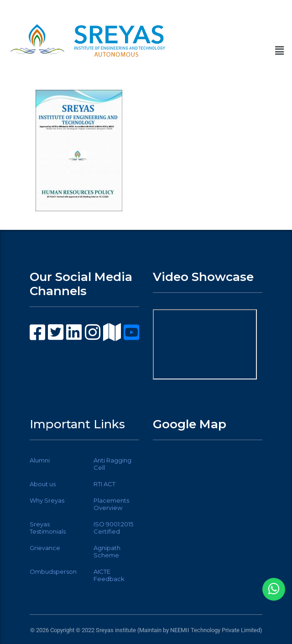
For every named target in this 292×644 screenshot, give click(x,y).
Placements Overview (111, 504)
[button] (280, 51)
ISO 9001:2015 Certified (113, 528)
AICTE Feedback (109, 575)
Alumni (40, 460)
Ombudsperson (53, 571)
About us (43, 484)
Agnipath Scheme (107, 551)
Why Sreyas (47, 500)
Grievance (45, 548)
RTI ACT (104, 484)
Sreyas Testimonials (48, 528)
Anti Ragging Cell (112, 464)
